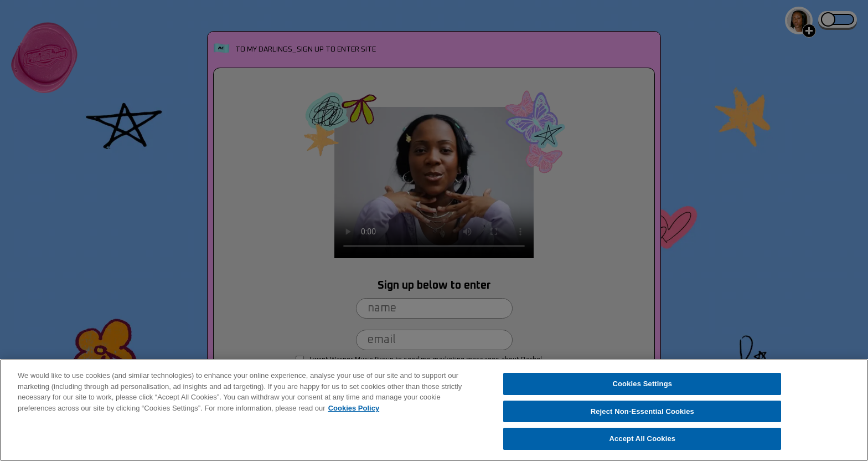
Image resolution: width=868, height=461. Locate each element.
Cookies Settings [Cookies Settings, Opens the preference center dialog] (643, 384)
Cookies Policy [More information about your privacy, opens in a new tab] (354, 408)
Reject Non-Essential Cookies (642, 411)
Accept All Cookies (642, 439)
